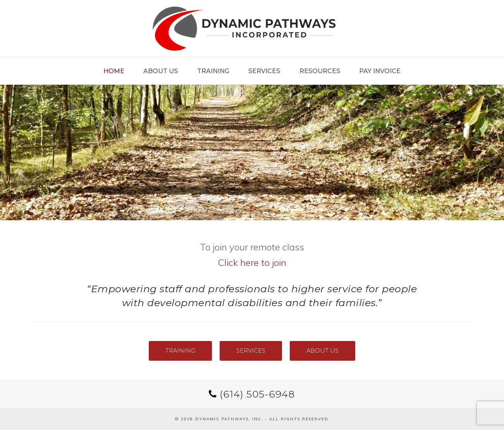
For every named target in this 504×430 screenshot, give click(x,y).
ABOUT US (323, 351)
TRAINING (180, 351)
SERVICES (251, 351)
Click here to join (252, 262)
